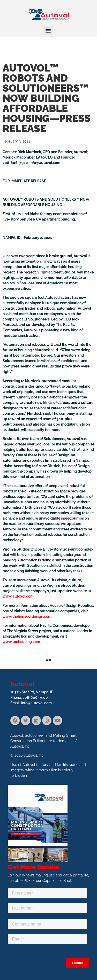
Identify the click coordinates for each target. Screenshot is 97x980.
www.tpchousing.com (21, 642)
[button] (48, 30)
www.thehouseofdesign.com (27, 616)
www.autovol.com (18, 596)
